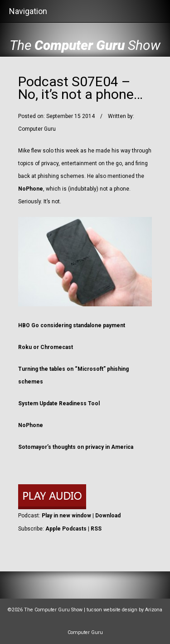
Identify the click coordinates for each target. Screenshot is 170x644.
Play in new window (66, 516)
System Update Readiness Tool (59, 403)
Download (108, 516)
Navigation (28, 11)
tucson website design (112, 610)
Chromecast (57, 347)
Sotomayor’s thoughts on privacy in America (76, 447)
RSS (96, 529)
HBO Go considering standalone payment (72, 325)
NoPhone (31, 189)
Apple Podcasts (66, 529)
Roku (25, 347)
